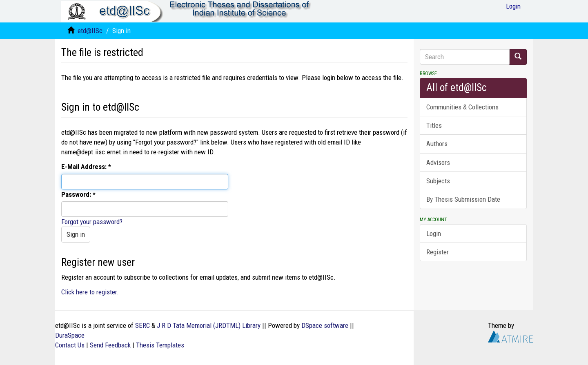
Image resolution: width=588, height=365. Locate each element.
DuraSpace (70, 335)
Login (434, 234)
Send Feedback (110, 345)
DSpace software (325, 325)
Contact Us (70, 345)
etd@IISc (90, 31)
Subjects (438, 181)
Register (438, 252)
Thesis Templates (160, 345)
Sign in (76, 234)
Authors (437, 144)
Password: (77, 194)
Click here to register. (90, 292)
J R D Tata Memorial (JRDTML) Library (209, 325)
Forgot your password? (92, 222)
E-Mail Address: (85, 167)
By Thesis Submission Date (463, 199)
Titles (434, 125)
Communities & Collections (462, 107)
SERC (143, 325)
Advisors (438, 162)
